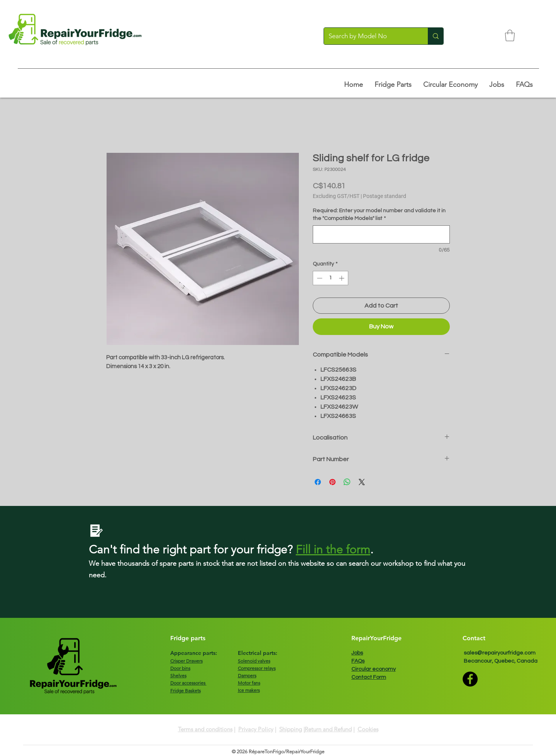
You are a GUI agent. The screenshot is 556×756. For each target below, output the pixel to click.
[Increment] (342, 278)
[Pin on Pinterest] (332, 482)
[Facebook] (470, 679)
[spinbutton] (331, 278)
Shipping (291, 729)
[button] (510, 36)
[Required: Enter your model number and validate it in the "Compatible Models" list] (381, 234)
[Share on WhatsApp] (347, 482)
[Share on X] (362, 482)
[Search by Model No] (370, 36)
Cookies (368, 729)
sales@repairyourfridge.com (500, 653)
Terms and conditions (205, 729)
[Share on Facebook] (318, 482)
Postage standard (385, 196)
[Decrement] (319, 278)
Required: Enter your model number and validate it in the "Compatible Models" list (379, 215)
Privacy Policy (256, 729)
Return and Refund (328, 729)
